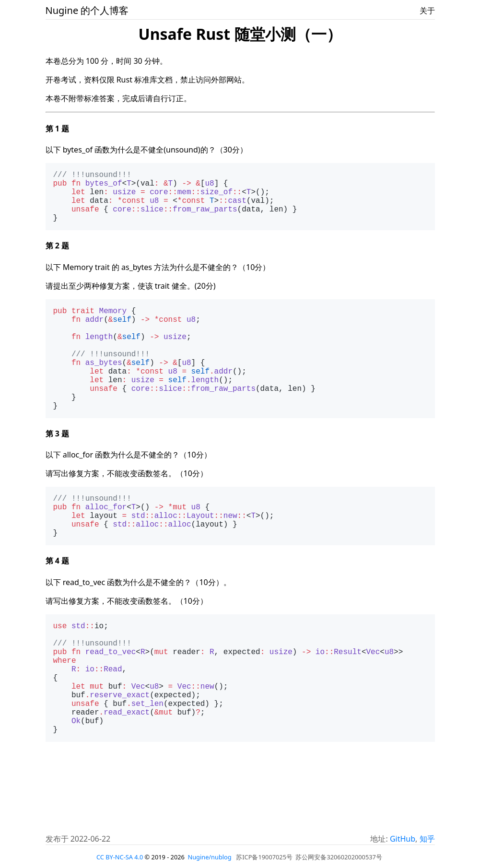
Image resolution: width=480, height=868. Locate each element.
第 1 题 (57, 129)
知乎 (427, 839)
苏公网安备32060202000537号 (339, 857)
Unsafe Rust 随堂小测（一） (240, 34)
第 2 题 (57, 257)
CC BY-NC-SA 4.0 (120, 857)
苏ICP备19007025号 (264, 857)
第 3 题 (57, 468)
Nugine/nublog (209, 857)
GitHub (403, 839)
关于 (427, 11)
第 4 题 (57, 605)
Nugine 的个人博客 (87, 10)
